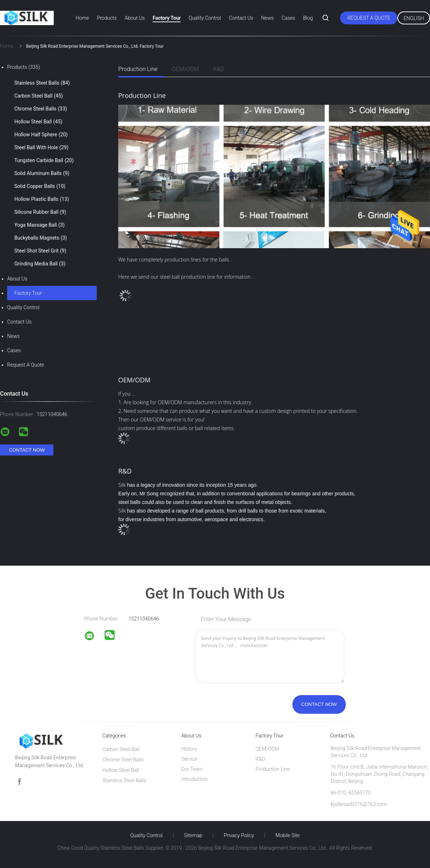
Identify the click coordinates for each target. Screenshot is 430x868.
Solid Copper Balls (40, 186)
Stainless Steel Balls (42, 83)
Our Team (192, 769)
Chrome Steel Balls (41, 109)
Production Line (138, 69)
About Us (135, 18)
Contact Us (241, 18)
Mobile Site (288, 835)
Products (107, 18)
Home (82, 18)
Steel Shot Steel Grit (40, 251)
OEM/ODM (185, 69)
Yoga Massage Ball (39, 225)
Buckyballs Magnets (41, 238)
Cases (288, 18)
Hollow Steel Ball (38, 122)
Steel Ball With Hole (41, 147)
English (414, 18)
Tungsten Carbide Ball (44, 160)
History (189, 749)
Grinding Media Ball (40, 264)
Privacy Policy (239, 835)
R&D (219, 69)
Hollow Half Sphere (41, 135)
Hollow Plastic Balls (42, 199)
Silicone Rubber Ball (40, 212)
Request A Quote (369, 18)
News (267, 18)
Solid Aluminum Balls (42, 173)
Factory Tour (167, 18)
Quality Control (205, 18)
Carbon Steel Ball (39, 96)
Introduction (195, 779)
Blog (308, 18)
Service (189, 759)
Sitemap (193, 835)
